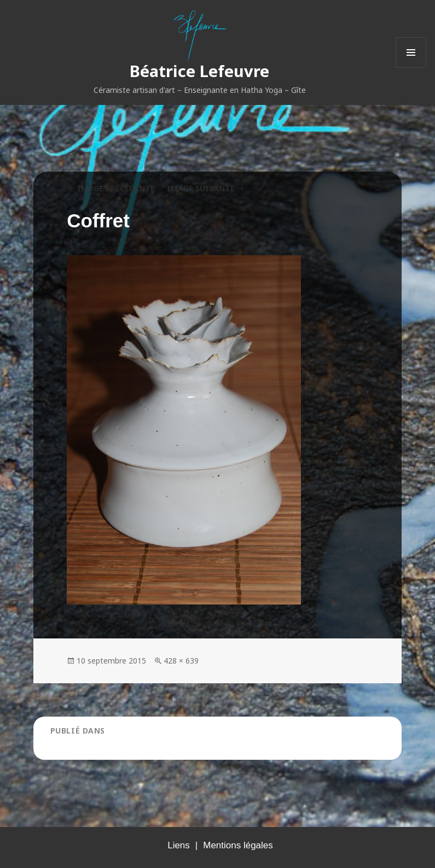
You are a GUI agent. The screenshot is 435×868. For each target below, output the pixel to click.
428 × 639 (181, 661)
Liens (179, 845)
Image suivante (201, 188)
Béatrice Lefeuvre (199, 71)
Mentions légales (238, 845)
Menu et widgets (411, 68)
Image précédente (116, 188)
